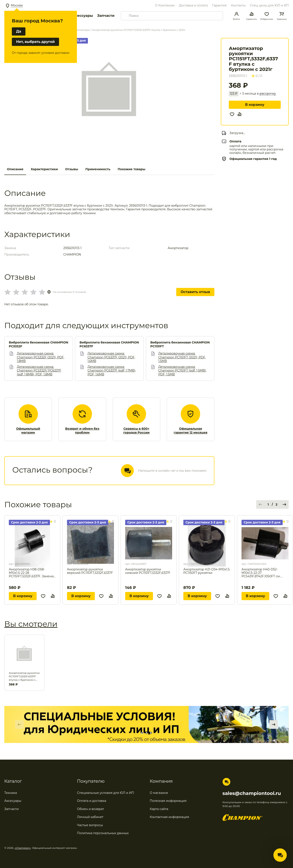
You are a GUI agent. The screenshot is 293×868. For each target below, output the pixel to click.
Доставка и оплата (193, 5)
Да (19, 31)
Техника (11, 793)
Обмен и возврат (91, 809)
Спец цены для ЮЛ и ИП (269, 5)
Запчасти (106, 16)
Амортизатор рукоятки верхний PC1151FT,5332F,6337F (90, 571)
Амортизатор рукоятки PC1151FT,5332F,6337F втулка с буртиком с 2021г (24, 676)
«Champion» (23, 848)
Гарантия (219, 5)
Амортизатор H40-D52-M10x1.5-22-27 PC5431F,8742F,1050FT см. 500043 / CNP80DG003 (261, 573)
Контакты (238, 5)
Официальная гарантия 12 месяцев (190, 431)
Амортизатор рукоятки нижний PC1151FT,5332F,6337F (148, 571)
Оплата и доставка (92, 801)
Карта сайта (159, 809)
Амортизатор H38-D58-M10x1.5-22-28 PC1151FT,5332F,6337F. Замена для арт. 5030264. (31, 573)
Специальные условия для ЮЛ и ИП (106, 793)
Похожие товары (131, 169)
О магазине (159, 793)
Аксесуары (13, 801)
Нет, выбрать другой (35, 42)
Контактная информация (169, 817)
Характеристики (44, 169)
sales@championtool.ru (252, 793)
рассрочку (268, 94)
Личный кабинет (90, 817)
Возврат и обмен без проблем (82, 431)
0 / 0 (257, 76)
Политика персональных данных (103, 833)
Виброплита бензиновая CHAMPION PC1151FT (180, 344)
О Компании (165, 5)
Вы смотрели (31, 624)
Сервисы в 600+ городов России (136, 431)
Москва (17, 5)
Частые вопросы (90, 825)
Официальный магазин (28, 431)
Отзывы (72, 169)
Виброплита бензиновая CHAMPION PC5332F (39, 344)
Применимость (98, 169)
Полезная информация (168, 801)
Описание (15, 169)
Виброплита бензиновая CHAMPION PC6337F (109, 344)
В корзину (255, 105)
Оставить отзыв (195, 292)
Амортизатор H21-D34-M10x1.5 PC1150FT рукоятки (207, 571)
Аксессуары (82, 16)
